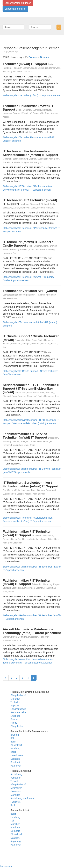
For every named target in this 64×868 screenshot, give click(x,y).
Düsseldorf (16, 745)
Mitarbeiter (16, 788)
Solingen (15, 759)
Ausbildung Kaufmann (22, 798)
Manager (15, 699)
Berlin (13, 752)
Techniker (16, 702)
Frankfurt (15, 762)
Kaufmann (16, 791)
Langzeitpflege (18, 709)
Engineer (15, 716)
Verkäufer (16, 778)
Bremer (14, 719)
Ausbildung (16, 774)
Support (15, 706)
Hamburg (15, 748)
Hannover (16, 766)
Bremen (15, 735)
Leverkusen (17, 755)
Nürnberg (15, 831)
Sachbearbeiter (19, 712)
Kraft (13, 805)
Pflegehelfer (17, 726)
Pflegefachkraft (18, 695)
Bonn (13, 742)
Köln (13, 738)
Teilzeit (14, 781)
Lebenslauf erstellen (15, 9)
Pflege (14, 723)
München (15, 824)
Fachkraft (15, 802)
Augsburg (16, 841)
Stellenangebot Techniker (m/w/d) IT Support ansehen (31, 95)
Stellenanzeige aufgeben (18, 3)
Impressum (6, 866)
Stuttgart (15, 838)
